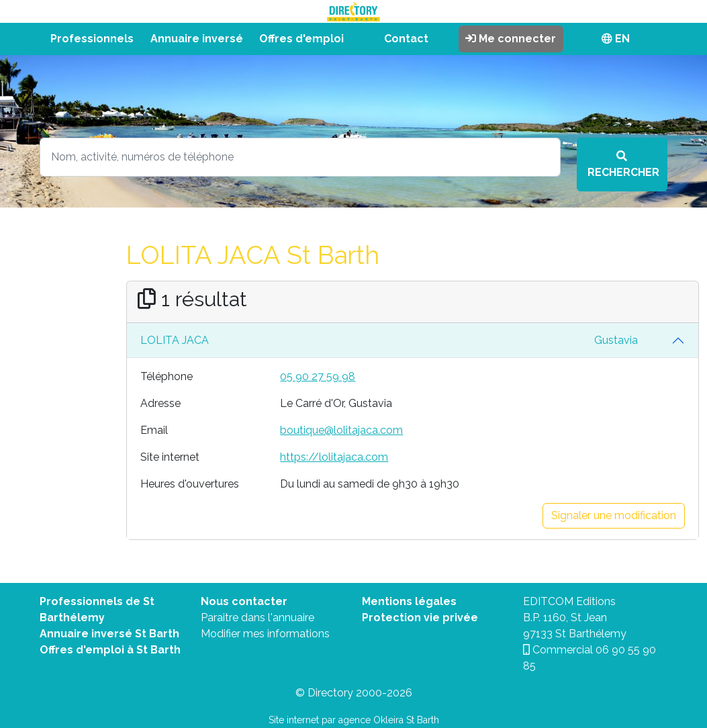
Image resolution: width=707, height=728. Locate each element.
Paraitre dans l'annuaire (257, 618)
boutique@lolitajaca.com (341, 430)
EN (616, 39)
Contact (406, 39)
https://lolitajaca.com (334, 457)
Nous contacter (244, 601)
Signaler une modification (614, 515)
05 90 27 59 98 (318, 376)
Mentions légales (409, 601)
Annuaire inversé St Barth (109, 634)
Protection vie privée (420, 618)
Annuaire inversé (197, 39)
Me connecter (511, 39)
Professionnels (92, 39)
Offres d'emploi (301, 39)
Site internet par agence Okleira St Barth (354, 720)
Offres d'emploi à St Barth (110, 650)
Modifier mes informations (265, 634)
